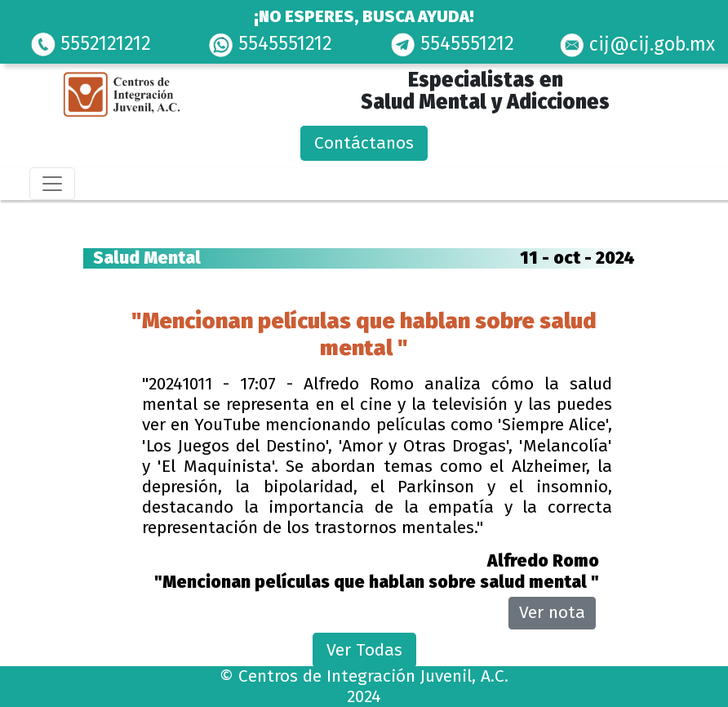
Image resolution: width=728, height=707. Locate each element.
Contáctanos (364, 143)
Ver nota (552, 612)
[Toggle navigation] (52, 184)
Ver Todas (364, 650)
